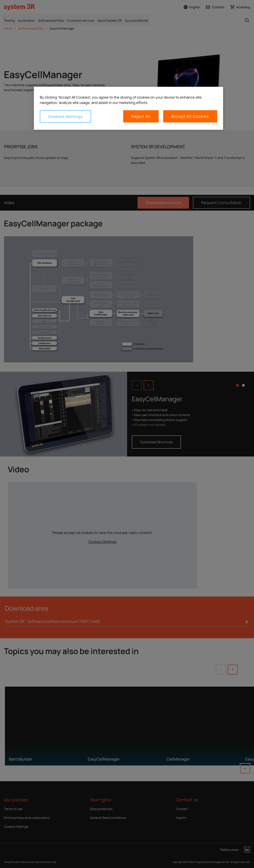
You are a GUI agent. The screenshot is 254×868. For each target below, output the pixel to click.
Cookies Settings (65, 116)
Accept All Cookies (190, 116)
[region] (128, 108)
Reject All (141, 116)
